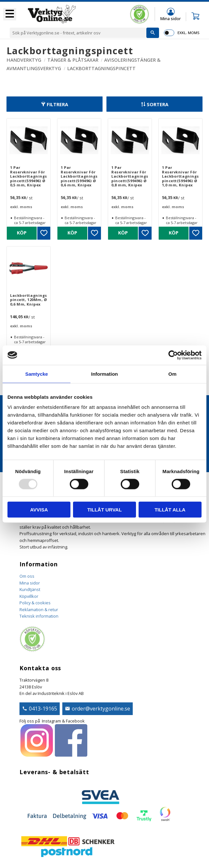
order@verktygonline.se (101, 709)
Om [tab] (172, 374)
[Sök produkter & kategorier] (78, 33)
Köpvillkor (29, 596)
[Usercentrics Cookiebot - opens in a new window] (173, 355)
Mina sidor (30, 583)
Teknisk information (39, 616)
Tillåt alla (170, 510)
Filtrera (57, 104)
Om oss (27, 576)
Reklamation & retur (39, 610)
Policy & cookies (35, 603)
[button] (10, 14)
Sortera (158, 104)
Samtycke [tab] (37, 374)
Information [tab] (105, 374)
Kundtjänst (30, 589)
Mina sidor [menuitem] (171, 18)
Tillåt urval (104, 510)
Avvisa (39, 510)
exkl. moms (188, 33)
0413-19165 (43, 709)
